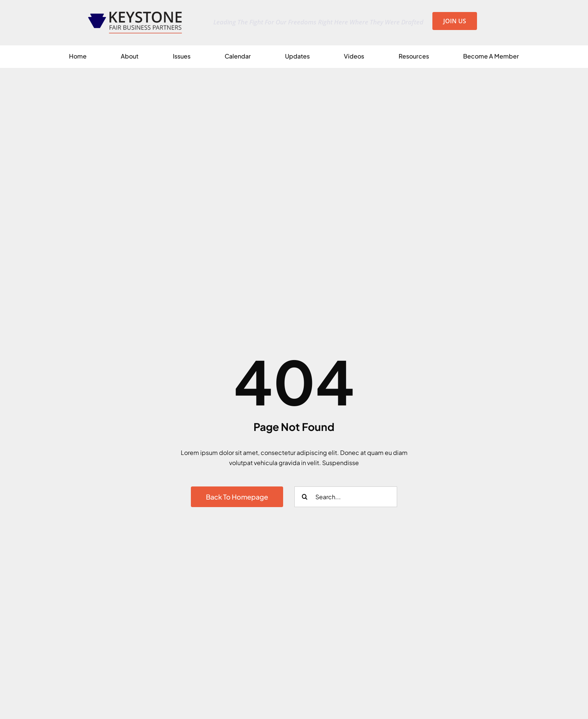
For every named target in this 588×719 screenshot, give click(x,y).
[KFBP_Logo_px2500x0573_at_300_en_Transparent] (135, 14)
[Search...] (346, 497)
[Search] (305, 497)
